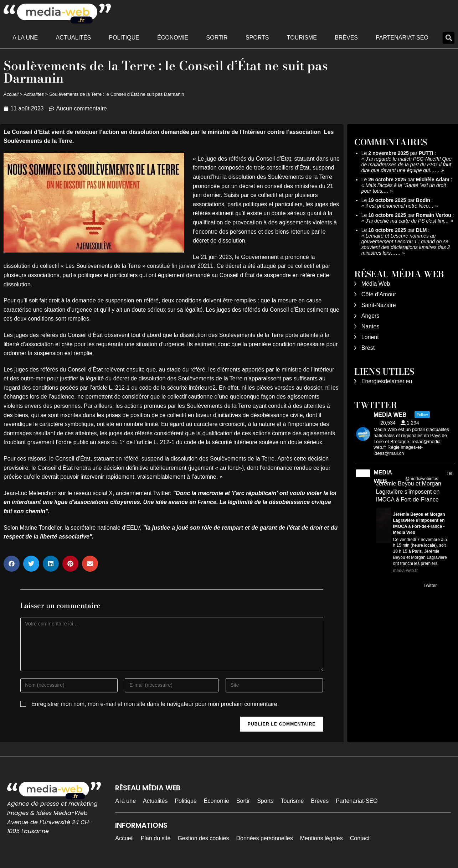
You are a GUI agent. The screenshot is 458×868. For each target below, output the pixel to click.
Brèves (346, 38)
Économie (173, 38)
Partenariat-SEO (402, 38)
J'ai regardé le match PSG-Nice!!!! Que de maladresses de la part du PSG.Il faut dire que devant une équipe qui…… (406, 165)
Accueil (11, 94)
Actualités (74, 38)
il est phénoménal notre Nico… (399, 206)
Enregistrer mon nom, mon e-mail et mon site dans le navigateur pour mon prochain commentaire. (155, 704)
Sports (257, 38)
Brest (368, 348)
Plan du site (156, 838)
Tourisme (302, 38)
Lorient (370, 337)
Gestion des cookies (203, 838)
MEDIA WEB (383, 477)
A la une (25, 38)
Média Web (376, 284)
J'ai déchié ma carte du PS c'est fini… (407, 221)
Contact (360, 838)
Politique (124, 38)
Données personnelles (264, 838)
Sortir (217, 38)
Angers (370, 316)
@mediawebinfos (422, 479)
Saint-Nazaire (379, 305)
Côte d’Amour (379, 294)
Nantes (370, 326)
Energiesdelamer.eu (387, 381)
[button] (449, 38)
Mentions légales (321, 838)
